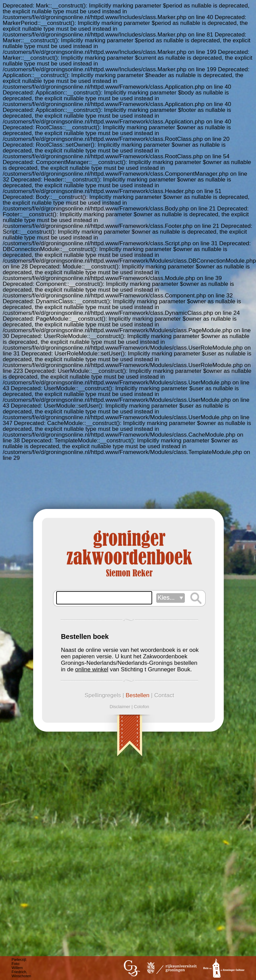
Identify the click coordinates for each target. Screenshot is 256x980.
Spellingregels (103, 695)
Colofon (141, 707)
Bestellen (138, 695)
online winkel (92, 669)
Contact (164, 695)
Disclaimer (120, 707)
